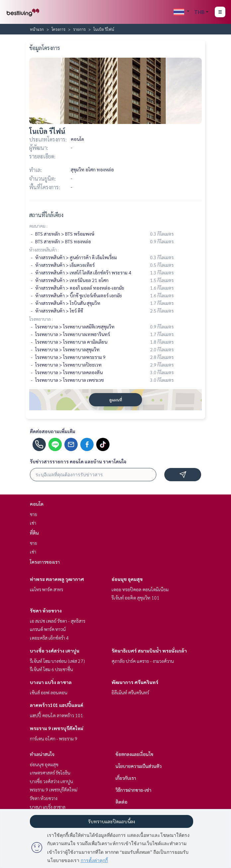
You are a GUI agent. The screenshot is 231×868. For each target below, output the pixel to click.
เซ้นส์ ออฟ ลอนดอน (49, 692)
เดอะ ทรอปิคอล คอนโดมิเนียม (140, 589)
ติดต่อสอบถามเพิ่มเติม (53, 431)
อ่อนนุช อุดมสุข (127, 579)
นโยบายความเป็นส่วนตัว (139, 766)
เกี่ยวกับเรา (126, 778)
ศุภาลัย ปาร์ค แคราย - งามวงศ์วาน (143, 661)
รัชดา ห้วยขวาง (46, 610)
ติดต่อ (121, 802)
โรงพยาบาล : (41, 319)
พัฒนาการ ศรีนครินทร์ (135, 682)
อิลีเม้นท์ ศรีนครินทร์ (130, 692)
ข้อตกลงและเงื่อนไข (134, 754)
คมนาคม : (38, 226)
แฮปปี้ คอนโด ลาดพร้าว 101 (56, 715)
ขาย (34, 514)
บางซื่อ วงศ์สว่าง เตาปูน (55, 651)
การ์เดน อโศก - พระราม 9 (54, 738)
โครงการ (58, 29)
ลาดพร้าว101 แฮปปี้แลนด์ (57, 705)
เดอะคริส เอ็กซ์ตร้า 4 (49, 638)
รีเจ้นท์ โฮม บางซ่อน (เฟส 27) (57, 661)
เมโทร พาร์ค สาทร (46, 589)
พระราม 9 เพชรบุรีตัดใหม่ (57, 728)
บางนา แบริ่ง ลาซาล (51, 682)
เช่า (33, 523)
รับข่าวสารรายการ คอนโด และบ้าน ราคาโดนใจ (78, 461)
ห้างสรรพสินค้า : (44, 250)
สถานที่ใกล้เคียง (46, 215)
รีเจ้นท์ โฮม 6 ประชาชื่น (51, 669)
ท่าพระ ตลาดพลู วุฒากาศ (57, 579)
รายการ (79, 29)
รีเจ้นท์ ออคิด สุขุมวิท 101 (135, 598)
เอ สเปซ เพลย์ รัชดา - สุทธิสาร (58, 621)
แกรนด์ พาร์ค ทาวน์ (48, 629)
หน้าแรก (37, 29)
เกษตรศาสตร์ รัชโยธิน (50, 773)
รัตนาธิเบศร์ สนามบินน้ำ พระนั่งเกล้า (149, 651)
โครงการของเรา (45, 562)
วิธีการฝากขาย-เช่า (133, 790)
